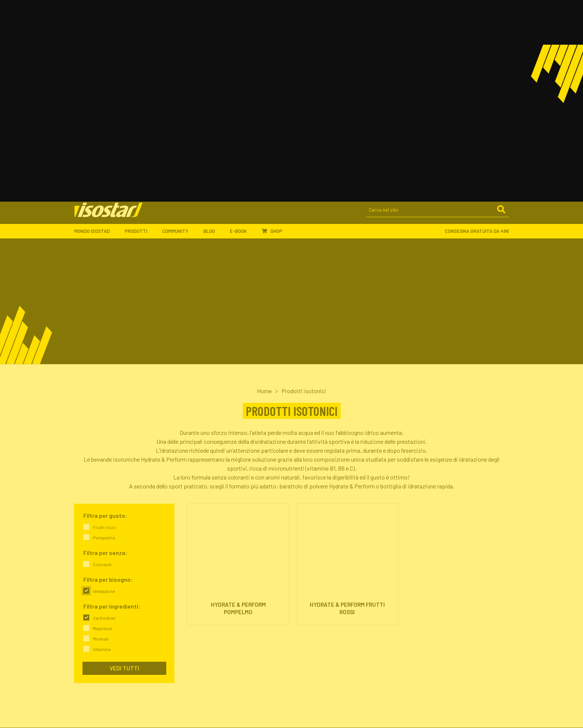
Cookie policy (140, 718)
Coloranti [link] (102, 368)
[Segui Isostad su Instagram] (428, 719)
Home (264, 195)
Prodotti (140, 38)
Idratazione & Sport (431, 569)
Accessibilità (179, 718)
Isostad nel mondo (206, 569)
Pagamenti (310, 634)
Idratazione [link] (104, 395)
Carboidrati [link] (104, 422)
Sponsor (195, 634)
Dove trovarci (201, 586)
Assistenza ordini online (323, 643)
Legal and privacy (95, 718)
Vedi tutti (124, 472)
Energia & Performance (435, 560)
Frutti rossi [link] (104, 331)
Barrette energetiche (321, 569)
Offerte (305, 586)
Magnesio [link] (103, 432)
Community (179, 38)
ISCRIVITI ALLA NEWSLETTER (446, 614)
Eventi (193, 643)
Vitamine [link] (102, 453)
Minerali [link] (101, 443)
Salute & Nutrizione (430, 586)
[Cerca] (501, 17)
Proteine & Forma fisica (435, 578)
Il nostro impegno (205, 578)
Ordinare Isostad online (323, 625)
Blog (213, 38)
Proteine (307, 578)
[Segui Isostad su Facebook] (413, 719)
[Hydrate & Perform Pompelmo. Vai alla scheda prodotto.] (238, 369)
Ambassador (200, 625)
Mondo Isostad (96, 38)
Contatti (195, 595)
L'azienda (196, 560)
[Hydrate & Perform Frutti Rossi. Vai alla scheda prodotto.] (347, 369)
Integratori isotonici (320, 560)
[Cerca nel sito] (437, 17)
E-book (242, 38)
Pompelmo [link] (104, 341)
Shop (272, 38)
